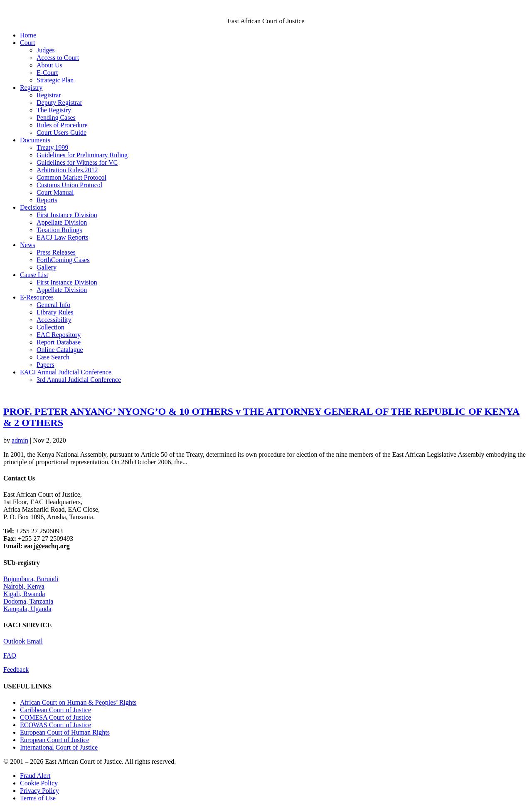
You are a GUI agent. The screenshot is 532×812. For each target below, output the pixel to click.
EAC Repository (59, 335)
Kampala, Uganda (27, 609)
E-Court (47, 73)
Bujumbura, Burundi (31, 579)
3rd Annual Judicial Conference (79, 380)
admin (20, 440)
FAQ (10, 655)
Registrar (49, 95)
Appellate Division (62, 222)
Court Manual (55, 192)
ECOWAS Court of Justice (55, 725)
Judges (46, 50)
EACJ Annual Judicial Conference (66, 372)
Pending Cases (56, 118)
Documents (35, 140)
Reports (47, 200)
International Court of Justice (59, 747)
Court (27, 43)
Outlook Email (23, 641)
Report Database (59, 342)
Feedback (16, 670)
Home (28, 35)
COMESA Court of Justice (55, 717)
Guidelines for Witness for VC (77, 162)
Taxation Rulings (59, 230)
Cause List (34, 275)
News (27, 245)
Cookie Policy (39, 783)
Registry (31, 88)
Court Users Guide (62, 132)
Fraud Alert (35, 776)
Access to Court (58, 58)
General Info (53, 305)
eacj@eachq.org (47, 546)
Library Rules (55, 312)
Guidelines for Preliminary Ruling (82, 155)
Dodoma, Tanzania (28, 601)
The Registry (54, 110)
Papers (46, 365)
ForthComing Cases (63, 260)
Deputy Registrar (59, 103)
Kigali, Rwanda (24, 594)
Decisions (33, 207)
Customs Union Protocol (69, 185)
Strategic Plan (55, 80)
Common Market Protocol (71, 177)
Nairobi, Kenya (24, 586)
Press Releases (56, 252)
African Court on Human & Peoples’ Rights (78, 702)
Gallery (47, 267)
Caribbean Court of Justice (55, 710)
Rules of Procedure (62, 125)
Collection (50, 327)
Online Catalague (60, 350)
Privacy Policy (39, 791)
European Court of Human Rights (65, 732)
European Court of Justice (55, 740)
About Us (49, 65)
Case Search (53, 357)
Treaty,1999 (52, 147)
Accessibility (54, 320)
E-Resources (37, 297)
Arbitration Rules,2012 (67, 170)
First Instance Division (67, 215)
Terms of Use (38, 798)
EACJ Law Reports (62, 237)
